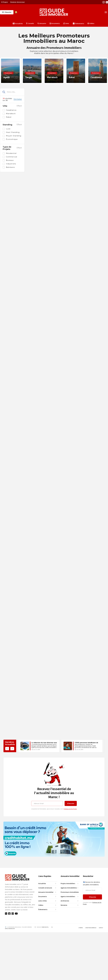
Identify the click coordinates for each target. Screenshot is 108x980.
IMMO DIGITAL (45, 927)
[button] (30, 23)
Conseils (30, 23)
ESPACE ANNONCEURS (10, 929)
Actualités (18, 23)
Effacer (19, 106)
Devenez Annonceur (18, 2)
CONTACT (101, 928)
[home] (54, 12)
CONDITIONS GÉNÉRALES (91, 928)
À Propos (4, 2)
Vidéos (91, 23)
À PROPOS (81, 928)
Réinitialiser (18, 99)
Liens (66, 23)
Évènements (78, 23)
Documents (55, 23)
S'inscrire (8, 12)
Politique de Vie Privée (70, 809)
